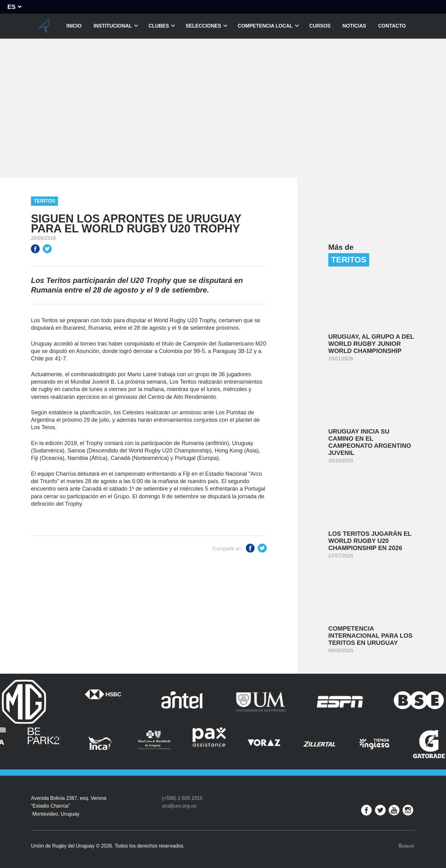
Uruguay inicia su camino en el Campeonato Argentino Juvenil (370, 442)
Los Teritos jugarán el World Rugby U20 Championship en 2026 (370, 541)
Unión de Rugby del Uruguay (44, 26)
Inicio (74, 26)
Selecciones (203, 26)
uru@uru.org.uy (179, 806)
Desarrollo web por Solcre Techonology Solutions (407, 846)
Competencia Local (265, 26)
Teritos (44, 201)
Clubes (159, 26)
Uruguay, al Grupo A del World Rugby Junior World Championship (371, 344)
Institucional (113, 26)
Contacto (392, 26)
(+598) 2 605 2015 (182, 798)
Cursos (320, 26)
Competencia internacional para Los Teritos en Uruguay (370, 636)
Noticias (354, 26)
